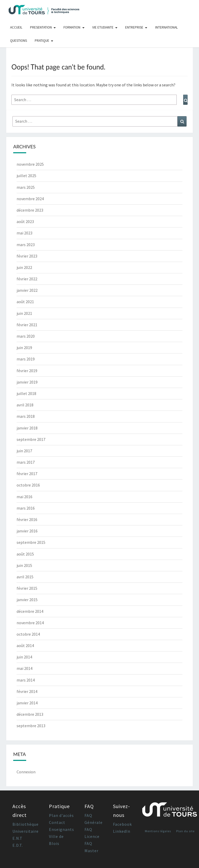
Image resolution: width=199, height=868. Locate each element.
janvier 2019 (27, 382)
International (166, 27)
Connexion (26, 772)
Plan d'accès (61, 815)
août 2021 (25, 302)
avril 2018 (25, 405)
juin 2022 (24, 267)
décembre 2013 (30, 714)
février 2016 (27, 519)
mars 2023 (26, 245)
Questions (19, 41)
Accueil (16, 27)
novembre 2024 (30, 199)
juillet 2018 (26, 393)
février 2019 (27, 371)
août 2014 (25, 645)
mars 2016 (26, 508)
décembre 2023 (30, 210)
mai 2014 (24, 668)
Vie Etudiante (103, 27)
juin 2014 (24, 657)
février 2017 (27, 474)
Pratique (42, 41)
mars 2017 (26, 462)
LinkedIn (122, 831)
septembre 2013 (31, 726)
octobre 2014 (28, 634)
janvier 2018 (27, 428)
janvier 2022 (27, 290)
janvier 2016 (27, 531)
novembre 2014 (30, 623)
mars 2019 (26, 359)
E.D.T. (18, 845)
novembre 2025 (30, 164)
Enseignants (62, 829)
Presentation (41, 27)
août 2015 (25, 554)
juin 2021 (24, 313)
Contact (57, 822)
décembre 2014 (30, 611)
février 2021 (27, 325)
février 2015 (27, 588)
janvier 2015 (27, 600)
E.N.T (17, 838)
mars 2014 (26, 680)
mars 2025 (26, 187)
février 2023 (27, 256)
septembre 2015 (31, 542)
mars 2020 (26, 336)
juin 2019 (24, 348)
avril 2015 (25, 577)
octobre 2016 (28, 485)
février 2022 (27, 279)
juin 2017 (24, 451)
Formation (72, 27)
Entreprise (134, 27)
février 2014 (27, 691)
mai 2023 (24, 233)
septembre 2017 (31, 439)
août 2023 (25, 221)
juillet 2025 (26, 176)
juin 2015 (24, 565)
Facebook (122, 824)
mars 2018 (26, 416)
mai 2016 (24, 497)
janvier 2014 (27, 703)
